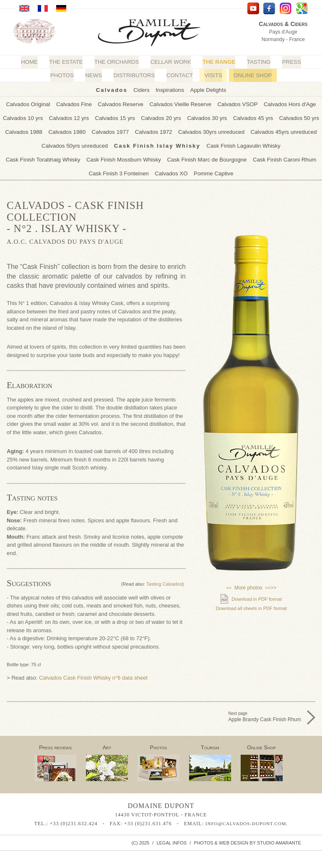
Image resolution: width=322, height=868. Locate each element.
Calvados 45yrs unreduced (282, 130)
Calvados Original (31, 103)
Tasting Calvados (164, 581)
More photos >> (251, 585)
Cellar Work (170, 62)
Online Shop (251, 75)
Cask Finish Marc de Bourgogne (134, 157)
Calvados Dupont (156, 34)
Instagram (286, 9)
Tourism (210, 744)
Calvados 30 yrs (206, 117)
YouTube (253, 9)
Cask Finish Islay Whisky (118, 144)
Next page (265, 714)
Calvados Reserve (122, 103)
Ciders (142, 90)
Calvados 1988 (27, 130)
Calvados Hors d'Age (287, 103)
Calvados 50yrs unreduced (37, 144)
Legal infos (171, 839)
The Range (218, 62)
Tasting (257, 62)
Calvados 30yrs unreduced (210, 130)
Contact (179, 75)
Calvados (112, 90)
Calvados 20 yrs (161, 117)
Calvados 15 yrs (116, 117)
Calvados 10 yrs (25, 117)
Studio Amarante (279, 839)
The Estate (68, 62)
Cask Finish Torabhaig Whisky (281, 144)
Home (32, 62)
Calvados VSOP (236, 103)
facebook (269, 9)
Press (289, 62)
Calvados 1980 (69, 130)
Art (107, 744)
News (95, 75)
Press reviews (55, 744)
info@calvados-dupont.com (246, 821)
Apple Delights (208, 90)
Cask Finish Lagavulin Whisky (203, 144)
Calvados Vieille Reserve (180, 103)
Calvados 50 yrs (296, 117)
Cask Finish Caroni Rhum (210, 157)
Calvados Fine (76, 103)
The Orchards (117, 62)
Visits (212, 75)
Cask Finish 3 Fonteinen (277, 157)
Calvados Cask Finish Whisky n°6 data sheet (93, 675)
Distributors (135, 75)
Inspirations (170, 90)
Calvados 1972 (154, 130)
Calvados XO (139, 171)
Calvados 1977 (111, 130)
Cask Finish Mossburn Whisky (52, 157)
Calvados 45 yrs (251, 117)
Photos (64, 75)
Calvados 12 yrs (71, 117)
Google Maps (302, 9)
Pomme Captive (180, 171)
